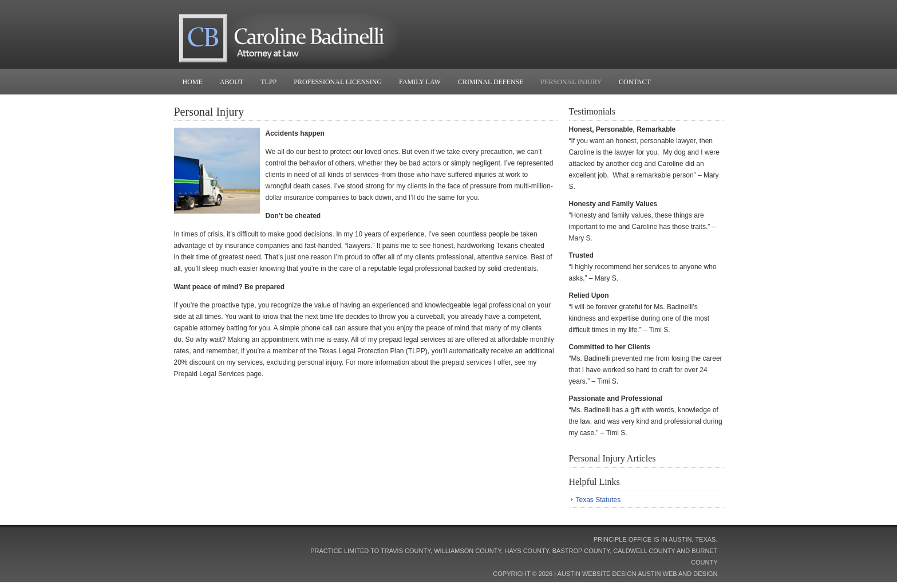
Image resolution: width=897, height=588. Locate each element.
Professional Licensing (338, 82)
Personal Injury (572, 82)
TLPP (268, 82)
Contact (635, 82)
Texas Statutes (598, 500)
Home (193, 82)
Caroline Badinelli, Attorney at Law (449, 34)
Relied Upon (589, 295)
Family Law (420, 82)
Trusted (581, 255)
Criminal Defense (491, 82)
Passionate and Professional (616, 398)
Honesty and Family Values (613, 204)
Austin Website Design (597, 574)
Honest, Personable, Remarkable (623, 129)
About (232, 82)
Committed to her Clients (610, 347)
